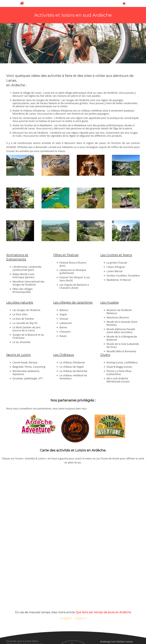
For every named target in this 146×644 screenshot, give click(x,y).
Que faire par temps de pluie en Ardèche (103, 612)
